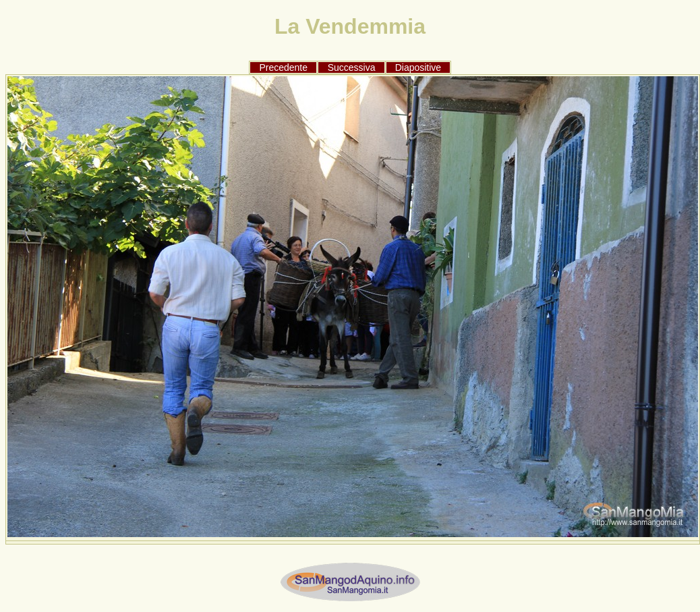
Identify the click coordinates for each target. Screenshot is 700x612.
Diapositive (418, 67)
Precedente (283, 67)
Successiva (352, 67)
